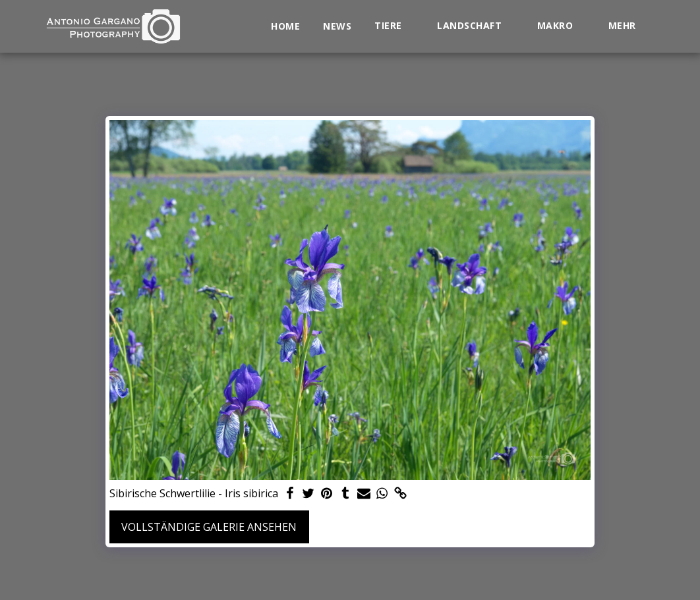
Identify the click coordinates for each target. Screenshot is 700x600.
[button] (394, 26)
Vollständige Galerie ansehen (209, 527)
